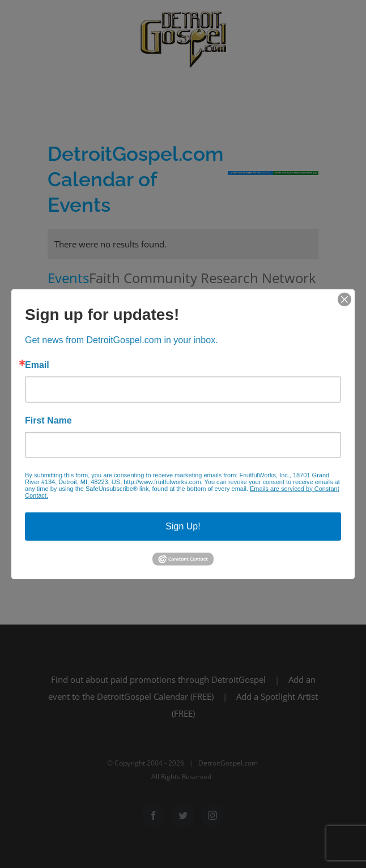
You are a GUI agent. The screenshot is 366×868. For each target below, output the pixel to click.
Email (37, 365)
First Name (48, 420)
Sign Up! (183, 526)
